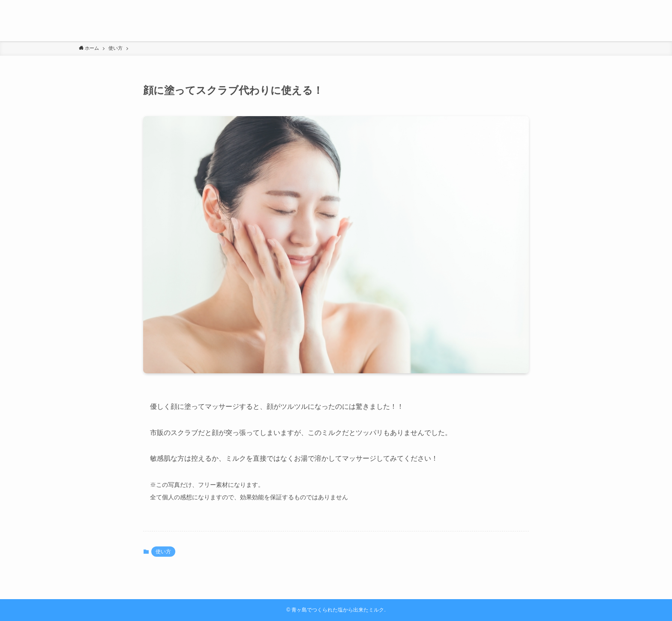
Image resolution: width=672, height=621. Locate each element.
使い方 (163, 552)
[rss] (576, 5)
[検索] (588, 5)
